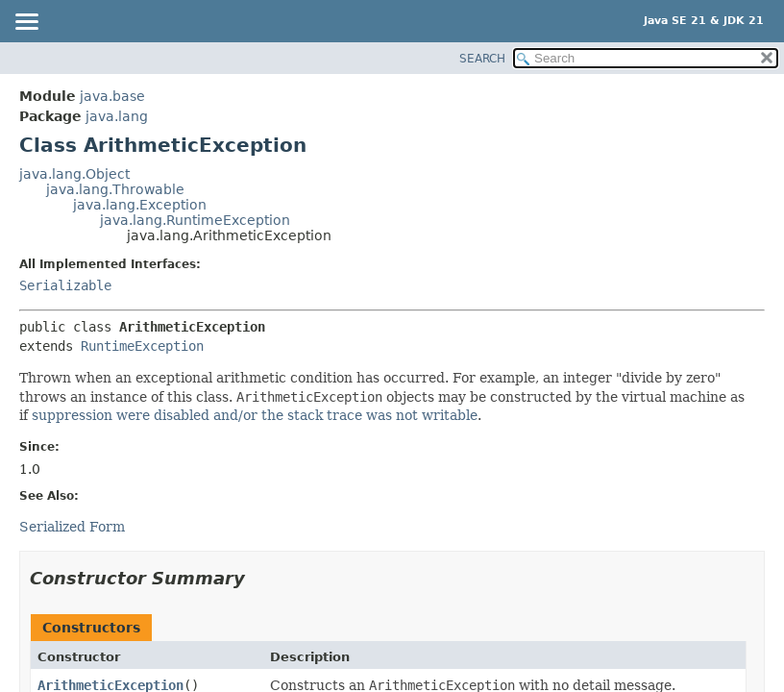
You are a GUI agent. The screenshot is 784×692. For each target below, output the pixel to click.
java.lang (117, 116)
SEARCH (482, 59)
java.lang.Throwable (115, 189)
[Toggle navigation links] (26, 23)
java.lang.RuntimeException (195, 220)
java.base (112, 96)
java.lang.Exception (140, 205)
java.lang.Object (74, 174)
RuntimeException (142, 346)
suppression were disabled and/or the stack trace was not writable (255, 415)
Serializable (65, 285)
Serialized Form (72, 527)
